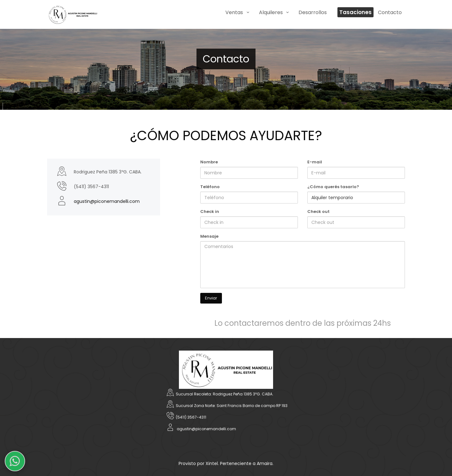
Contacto (390, 12)
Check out (318, 212)
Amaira (265, 463)
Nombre (209, 162)
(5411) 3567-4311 (191, 417)
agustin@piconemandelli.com (107, 201)
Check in (210, 212)
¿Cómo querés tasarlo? (333, 187)
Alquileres (275, 12)
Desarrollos (313, 12)
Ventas (238, 12)
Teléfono (210, 187)
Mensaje (209, 236)
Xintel (212, 463)
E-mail (315, 162)
